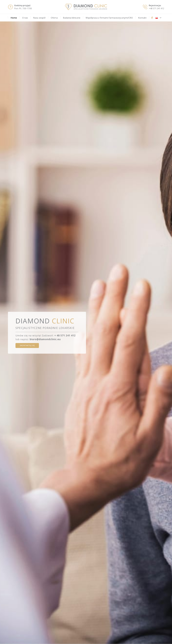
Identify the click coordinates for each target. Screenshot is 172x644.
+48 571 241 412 (156, 8)
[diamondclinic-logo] (86, 7)
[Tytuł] (152, 18)
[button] (158, 18)
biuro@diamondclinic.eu (45, 339)
